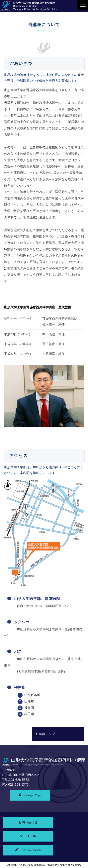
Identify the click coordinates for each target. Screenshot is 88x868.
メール (28, 836)
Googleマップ (46, 734)
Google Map (30, 795)
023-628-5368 (28, 850)
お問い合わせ (28, 822)
